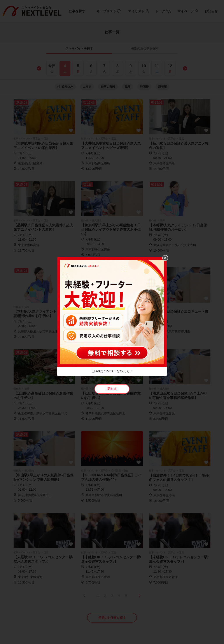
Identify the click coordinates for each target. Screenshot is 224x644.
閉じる (112, 389)
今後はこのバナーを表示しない (114, 371)
